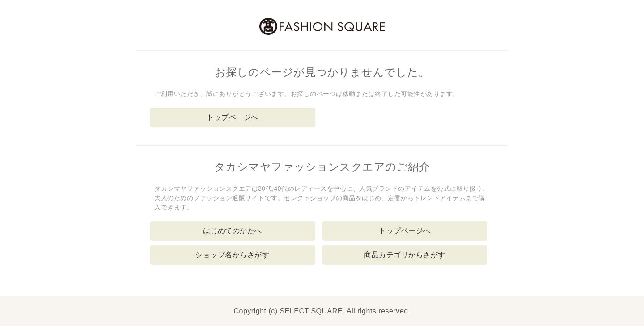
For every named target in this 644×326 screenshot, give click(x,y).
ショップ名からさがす (232, 255)
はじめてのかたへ (233, 231)
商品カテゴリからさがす (405, 255)
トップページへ (233, 117)
